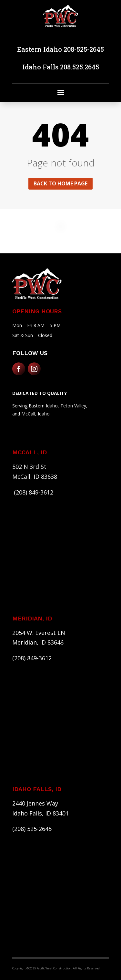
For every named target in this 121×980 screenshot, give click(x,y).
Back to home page (60, 183)
